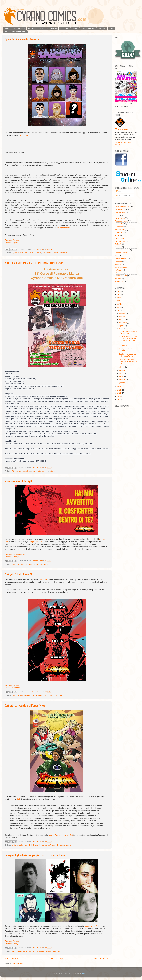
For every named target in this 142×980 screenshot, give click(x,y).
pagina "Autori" (91, 926)
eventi (117, 215)
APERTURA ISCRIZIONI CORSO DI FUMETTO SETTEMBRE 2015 (34, 263)
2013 (119, 390)
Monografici (119, 224)
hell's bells (119, 270)
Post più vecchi (101, 959)
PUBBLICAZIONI (19, 28)
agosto (122, 326)
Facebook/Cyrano (12, 240)
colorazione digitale (23, 471)
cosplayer (118, 261)
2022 (119, 295)
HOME (7, 28)
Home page (57, 959)
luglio (122, 329)
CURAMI (118, 244)
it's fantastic (119, 282)
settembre (53, 471)
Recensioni (119, 227)
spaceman (37, 253)
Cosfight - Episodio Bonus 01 (18, 574)
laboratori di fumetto (122, 250)
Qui (71, 835)
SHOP (111, 28)
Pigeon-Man (119, 238)
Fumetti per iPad (121, 276)
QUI (38, 592)
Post (119, 191)
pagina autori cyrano (36, 951)
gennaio (123, 383)
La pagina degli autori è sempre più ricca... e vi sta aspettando (35, 855)
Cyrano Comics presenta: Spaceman (22, 39)
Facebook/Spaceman (13, 243)
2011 (119, 396)
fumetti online (120, 230)
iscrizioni (45, 471)
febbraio (123, 380)
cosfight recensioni (25, 564)
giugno (122, 367)
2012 (119, 393)
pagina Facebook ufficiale (59, 835)
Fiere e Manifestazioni (123, 207)
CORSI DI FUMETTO (35, 28)
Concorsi (118, 247)
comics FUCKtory (121, 267)
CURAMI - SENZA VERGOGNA (15, 32)
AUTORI (75, 28)
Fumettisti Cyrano (121, 221)
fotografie (118, 264)
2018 (119, 301)
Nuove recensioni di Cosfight (18, 481)
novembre (123, 316)
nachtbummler (120, 241)
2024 (119, 292)
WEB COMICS (52, 28)
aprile (122, 373)
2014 (119, 387)
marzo (122, 376)
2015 (14, 471)
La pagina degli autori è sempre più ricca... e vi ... (128, 361)
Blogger (85, 974)
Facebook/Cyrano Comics (15, 554)
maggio (122, 370)
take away (119, 273)
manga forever (50, 845)
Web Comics (24, 135)
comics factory (120, 209)
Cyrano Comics (17, 253)
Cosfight (44, 580)
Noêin (117, 236)
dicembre (123, 313)
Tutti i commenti (123, 196)
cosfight (15, 564)
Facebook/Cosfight (12, 557)
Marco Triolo (28, 253)
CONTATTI (102, 28)
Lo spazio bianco (36, 542)
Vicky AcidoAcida (121, 259)
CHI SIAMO (64, 28)
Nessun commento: (60, 253)
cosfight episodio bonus (27, 695)
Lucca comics (120, 218)
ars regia (118, 279)
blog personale (64, 228)
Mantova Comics (121, 253)
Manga (117, 256)
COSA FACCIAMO (88, 28)
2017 (119, 304)
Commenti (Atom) (18, 964)
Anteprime (119, 233)
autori (14, 951)
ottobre (122, 319)
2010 (119, 399)
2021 (119, 298)
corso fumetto (36, 471)
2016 (119, 307)
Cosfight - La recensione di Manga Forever (25, 705)
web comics (46, 253)
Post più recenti (12, 959)
